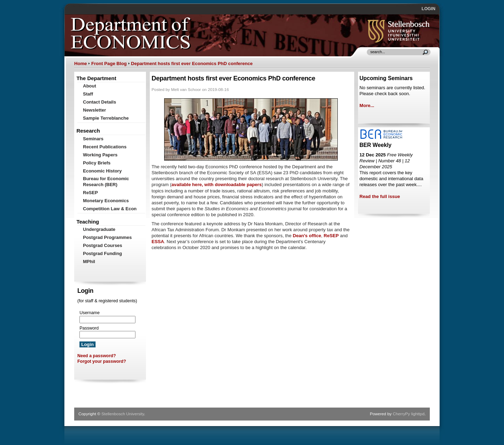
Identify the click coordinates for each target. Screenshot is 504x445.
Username (89, 313)
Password (89, 328)
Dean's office (307, 236)
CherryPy (401, 414)
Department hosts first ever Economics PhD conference (192, 63)
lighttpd (418, 414)
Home (80, 63)
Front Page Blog (109, 63)
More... (367, 105)
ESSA (158, 242)
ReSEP (331, 236)
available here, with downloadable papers (217, 185)
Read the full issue (380, 196)
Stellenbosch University (123, 414)
